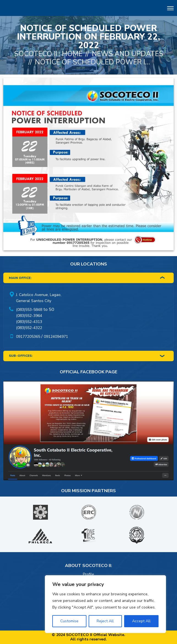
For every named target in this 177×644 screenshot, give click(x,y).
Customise (69, 621)
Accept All (141, 621)
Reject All (105, 621)
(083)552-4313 (29, 322)
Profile (88, 574)
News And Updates (128, 54)
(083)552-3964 (29, 316)
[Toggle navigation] (170, 9)
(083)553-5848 (29, 310)
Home (72, 54)
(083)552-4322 (29, 328)
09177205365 (28, 337)
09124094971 (56, 337)
